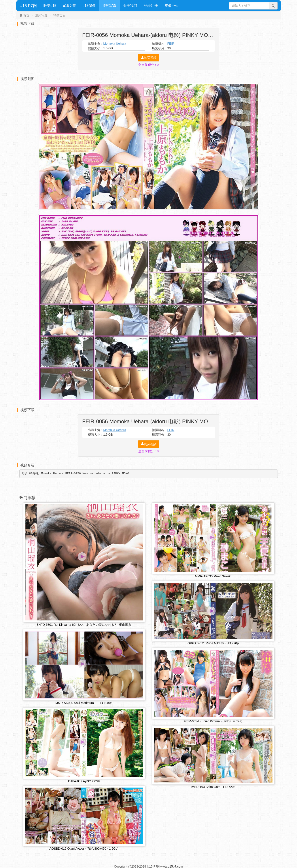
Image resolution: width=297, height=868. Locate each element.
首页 (26, 15)
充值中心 (172, 6)
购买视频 (149, 58)
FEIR (171, 44)
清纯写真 (109, 6)
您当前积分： (149, 65)
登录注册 (151, 6)
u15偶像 (89, 6)
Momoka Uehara (115, 44)
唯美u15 (50, 6)
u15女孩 (69, 6)
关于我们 (130, 6)
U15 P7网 (28, 6)
